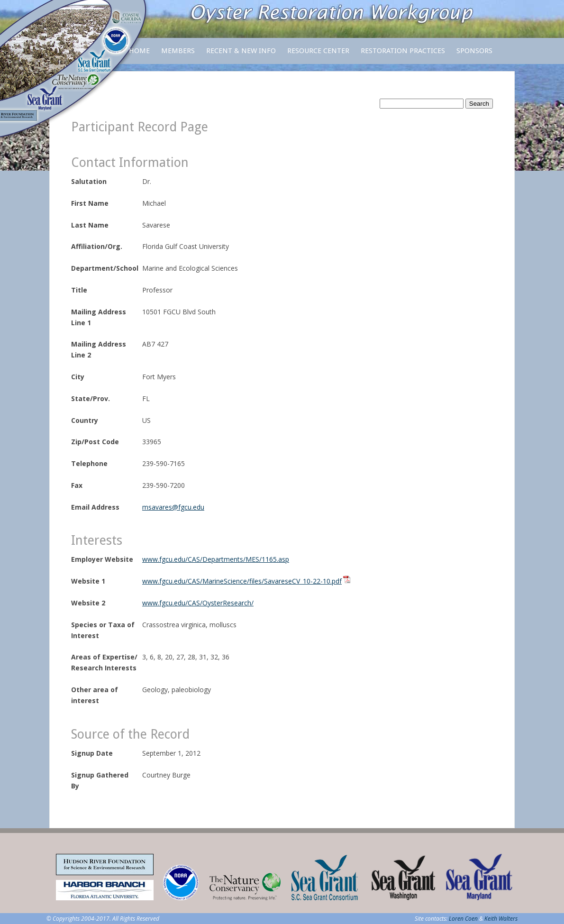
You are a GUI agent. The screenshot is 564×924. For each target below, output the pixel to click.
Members (178, 55)
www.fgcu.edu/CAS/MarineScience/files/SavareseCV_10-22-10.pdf (242, 581)
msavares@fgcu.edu (173, 507)
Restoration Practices (403, 55)
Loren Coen (463, 919)
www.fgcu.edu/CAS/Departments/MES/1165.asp (216, 559)
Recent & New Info (241, 51)
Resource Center (318, 55)
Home (139, 51)
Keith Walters (501, 919)
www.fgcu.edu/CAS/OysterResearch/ (198, 603)
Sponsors (474, 51)
